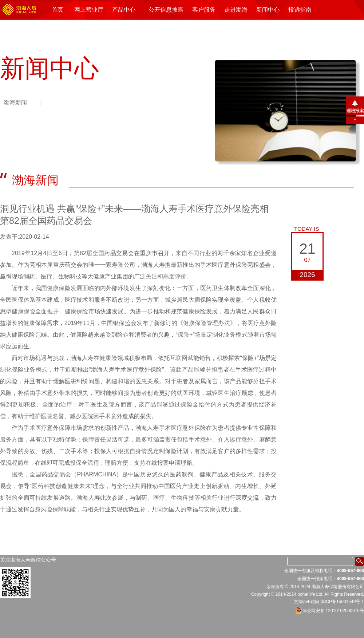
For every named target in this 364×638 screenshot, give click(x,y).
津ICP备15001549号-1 (342, 602)
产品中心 (124, 10)
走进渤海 (236, 10)
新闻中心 (268, 10)
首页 (58, 10)
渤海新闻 (15, 102)
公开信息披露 (166, 10)
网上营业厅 (89, 10)
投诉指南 (300, 10)
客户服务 (204, 10)
